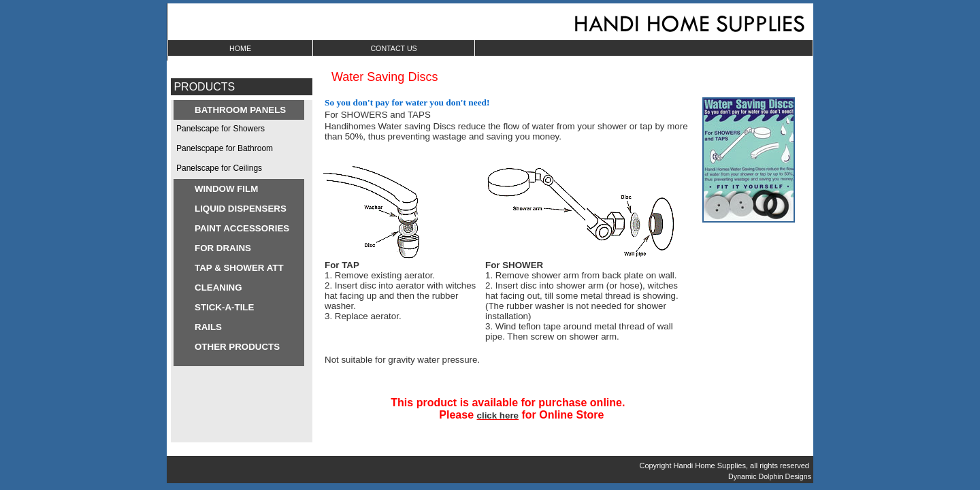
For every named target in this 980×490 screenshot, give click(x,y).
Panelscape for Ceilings (219, 168)
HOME (240, 48)
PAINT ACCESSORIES (242, 228)
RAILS (208, 327)
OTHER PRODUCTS (237, 347)
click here (498, 415)
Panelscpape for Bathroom (225, 148)
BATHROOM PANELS (240, 110)
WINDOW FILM (226, 189)
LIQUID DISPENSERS (241, 209)
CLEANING (218, 288)
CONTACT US (393, 48)
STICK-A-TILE (224, 307)
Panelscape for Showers (220, 129)
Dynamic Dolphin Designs (771, 476)
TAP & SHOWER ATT (239, 268)
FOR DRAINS (223, 248)
